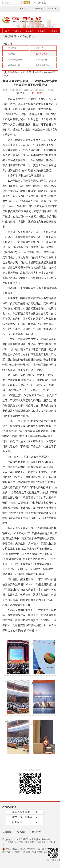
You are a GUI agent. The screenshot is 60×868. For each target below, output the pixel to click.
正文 (6, 75)
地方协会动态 (50, 72)
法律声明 (37, 832)
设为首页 (24, 9)
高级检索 (40, 3)
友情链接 (7, 832)
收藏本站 (39, 9)
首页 (29, 72)
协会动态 (30, 31)
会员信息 (42, 31)
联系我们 (22, 832)
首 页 (7, 31)
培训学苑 (54, 31)
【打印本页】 (38, 93)
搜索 (27, 3)
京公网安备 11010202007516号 (19, 849)
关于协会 (18, 31)
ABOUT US (53, 9)
